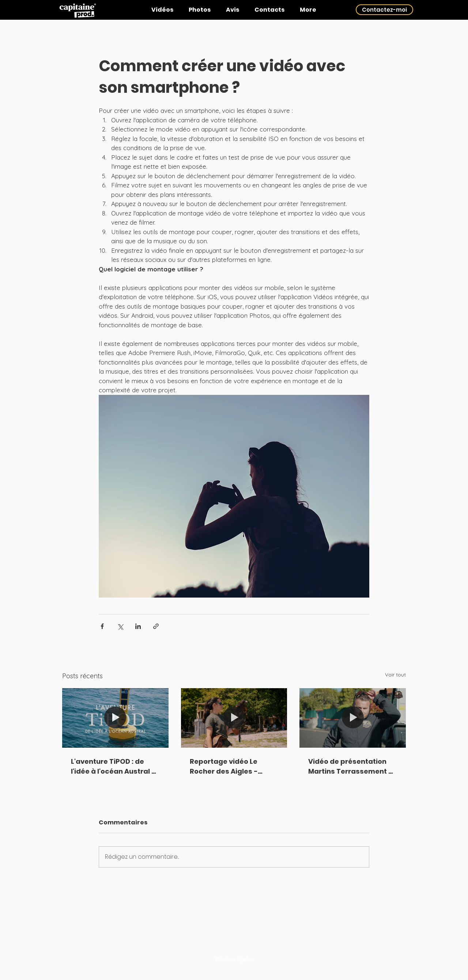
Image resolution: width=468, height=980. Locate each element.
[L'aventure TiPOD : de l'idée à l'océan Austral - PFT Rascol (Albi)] (115, 718)
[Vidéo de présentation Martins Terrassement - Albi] (353, 718)
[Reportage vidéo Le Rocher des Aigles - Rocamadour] (234, 718)
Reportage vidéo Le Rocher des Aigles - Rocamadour (224, 767)
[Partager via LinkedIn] (138, 626)
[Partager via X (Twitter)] (120, 626)
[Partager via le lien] (156, 626)
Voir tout (395, 675)
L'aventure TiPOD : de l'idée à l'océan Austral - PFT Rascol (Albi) (113, 767)
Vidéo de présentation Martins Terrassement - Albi (350, 767)
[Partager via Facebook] (102, 626)
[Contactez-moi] (384, 10)
